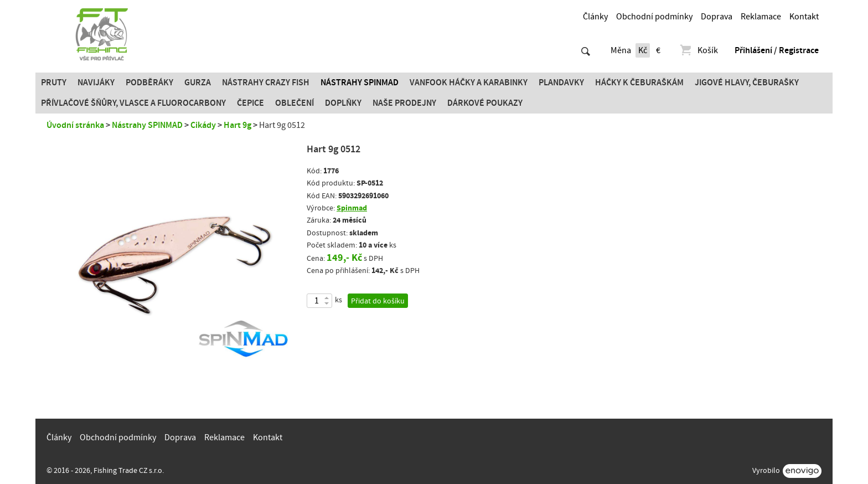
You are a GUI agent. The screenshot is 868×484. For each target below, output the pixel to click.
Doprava (717, 17)
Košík (698, 50)
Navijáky (96, 83)
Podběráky (149, 83)
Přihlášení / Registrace (777, 50)
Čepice (250, 103)
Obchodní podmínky (654, 17)
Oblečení (294, 103)
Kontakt (804, 17)
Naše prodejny (404, 103)
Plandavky (561, 83)
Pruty (54, 83)
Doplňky (343, 103)
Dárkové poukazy (485, 103)
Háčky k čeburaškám (639, 83)
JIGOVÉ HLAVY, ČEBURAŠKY (747, 83)
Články (595, 17)
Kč (643, 50)
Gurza (198, 83)
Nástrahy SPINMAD (360, 83)
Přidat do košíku (378, 301)
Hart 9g (237, 125)
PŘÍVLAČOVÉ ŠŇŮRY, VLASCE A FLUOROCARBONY (133, 103)
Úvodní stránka (75, 125)
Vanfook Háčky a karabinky (469, 83)
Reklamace (761, 17)
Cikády (203, 125)
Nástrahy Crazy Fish (266, 83)
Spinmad (352, 208)
